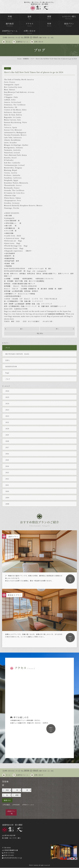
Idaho (24, 110)
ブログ (8, 379)
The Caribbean (19, 105)
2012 (7, 479)
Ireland (17, 153)
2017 (7, 448)
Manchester (9, 107)
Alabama (19, 148)
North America (28, 80)
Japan (17, 85)
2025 (7, 397)
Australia (17, 150)
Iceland (21, 165)
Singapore (8, 95)
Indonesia (18, 138)
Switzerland (16, 102)
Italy (19, 120)
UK (16, 107)
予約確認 (7, 805)
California (17, 178)
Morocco (8, 125)
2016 (7, 454)
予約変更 (16, 805)
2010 (7, 492)
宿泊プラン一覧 (12, 813)
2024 (7, 404)
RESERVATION (11, 367)
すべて (8, 348)
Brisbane (8, 175)
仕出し (8, 360)
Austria (14, 173)
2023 (7, 410)
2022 (7, 416)
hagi (7, 373)
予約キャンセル (29, 805)
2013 (7, 473)
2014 (7, 466)
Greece (19, 186)
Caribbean (20, 191)
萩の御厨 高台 (40, 7)
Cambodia (16, 163)
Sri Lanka (17, 118)
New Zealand (9, 87)
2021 (7, 423)
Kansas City (9, 130)
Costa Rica (20, 193)
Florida (16, 208)
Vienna (7, 173)
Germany (16, 203)
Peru (19, 201)
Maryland (17, 112)
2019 (7, 435)
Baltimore (8, 112)
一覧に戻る (39, 334)
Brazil (14, 158)
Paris (6, 82)
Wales (25, 123)
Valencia (8, 128)
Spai (14, 128)
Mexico (24, 135)
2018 (7, 441)
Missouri (18, 130)
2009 (7, 498)
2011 (7, 485)
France (12, 82)
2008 (7, 504)
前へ (22, 329)
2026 (7, 391)
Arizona (31, 92)
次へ (57, 329)
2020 (7, 429)
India (13, 100)
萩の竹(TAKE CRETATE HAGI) (17, 354)
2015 (7, 460)
